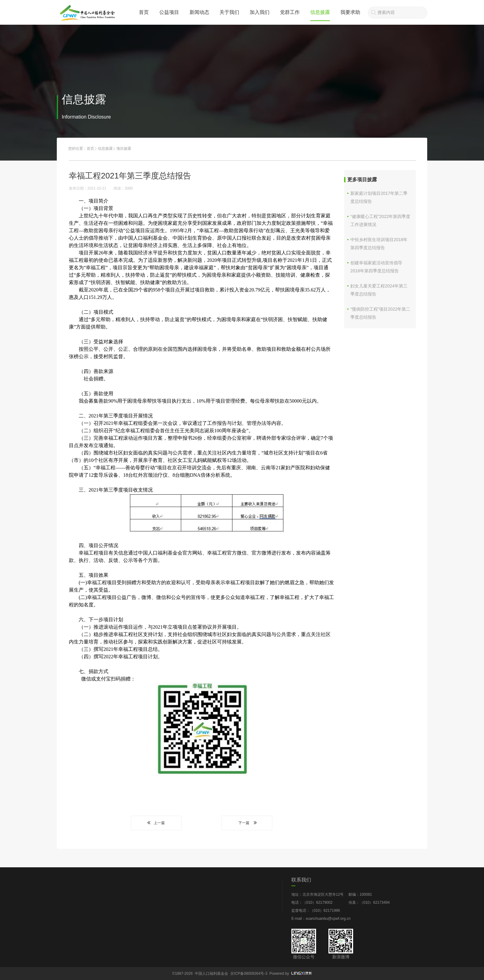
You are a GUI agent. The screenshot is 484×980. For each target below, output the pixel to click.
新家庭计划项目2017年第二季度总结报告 (379, 197)
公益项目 (169, 12)
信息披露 (320, 12)
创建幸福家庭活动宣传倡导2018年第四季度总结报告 (376, 267)
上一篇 (156, 823)
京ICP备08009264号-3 (249, 974)
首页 (144, 12)
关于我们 (229, 12)
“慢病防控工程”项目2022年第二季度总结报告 (380, 313)
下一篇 (247, 823)
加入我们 (260, 12)
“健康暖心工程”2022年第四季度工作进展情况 (380, 220)
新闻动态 (199, 12)
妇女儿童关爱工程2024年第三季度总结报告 (379, 290)
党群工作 (290, 12)
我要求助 (350, 12)
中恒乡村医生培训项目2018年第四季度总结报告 (379, 244)
